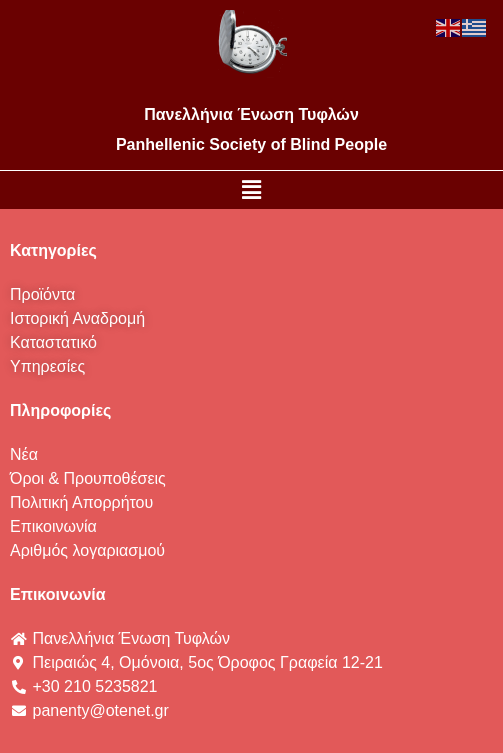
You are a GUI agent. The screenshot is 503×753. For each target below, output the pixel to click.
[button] (251, 190)
